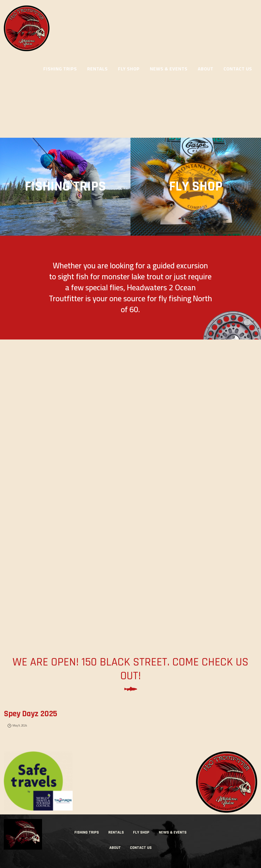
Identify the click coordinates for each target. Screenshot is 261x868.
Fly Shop (141, 832)
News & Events (173, 832)
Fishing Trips (87, 832)
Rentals (116, 832)
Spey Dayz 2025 (30, 714)
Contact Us (141, 848)
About (115, 848)
